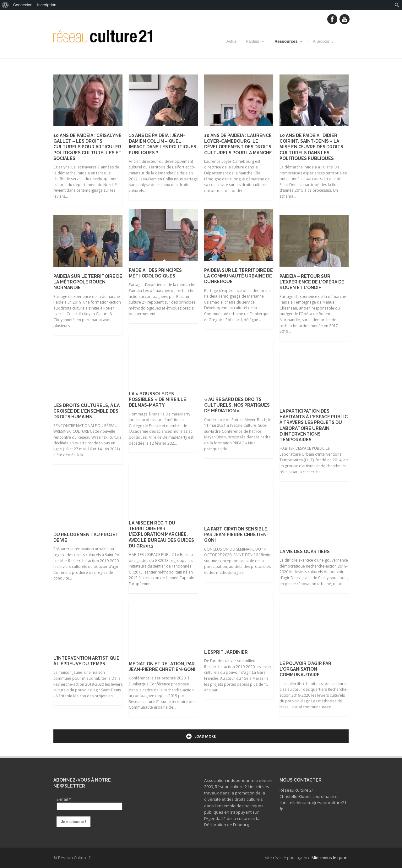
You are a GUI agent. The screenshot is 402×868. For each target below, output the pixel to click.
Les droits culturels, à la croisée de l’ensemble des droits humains (87, 411)
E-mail (64, 799)
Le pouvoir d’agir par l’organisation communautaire (305, 669)
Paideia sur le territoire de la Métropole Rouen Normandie (88, 282)
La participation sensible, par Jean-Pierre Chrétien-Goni (236, 535)
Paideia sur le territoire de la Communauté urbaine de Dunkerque (239, 276)
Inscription (47, 5)
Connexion (23, 5)
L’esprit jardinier (226, 652)
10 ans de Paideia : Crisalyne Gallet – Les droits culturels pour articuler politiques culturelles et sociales (87, 147)
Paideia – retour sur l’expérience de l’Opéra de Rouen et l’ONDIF (312, 282)
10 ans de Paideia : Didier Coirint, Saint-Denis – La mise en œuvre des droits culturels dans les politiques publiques (311, 147)
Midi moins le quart (330, 858)
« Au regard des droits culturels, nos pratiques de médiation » (237, 405)
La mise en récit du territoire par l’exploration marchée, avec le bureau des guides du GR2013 (161, 534)
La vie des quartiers (305, 552)
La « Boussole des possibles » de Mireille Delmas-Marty (158, 399)
